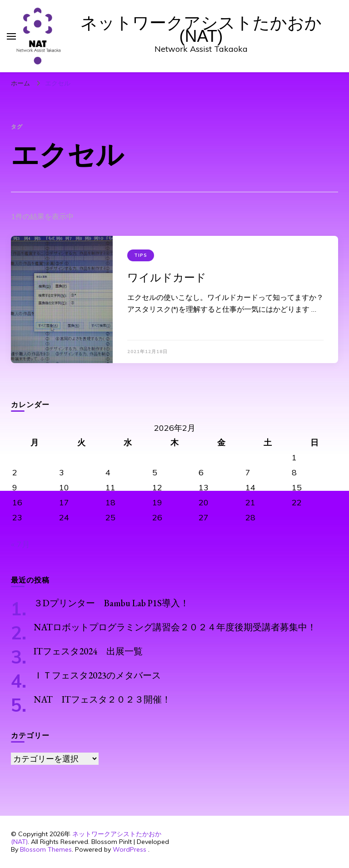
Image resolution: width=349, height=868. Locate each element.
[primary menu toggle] (11, 36)
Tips (141, 255)
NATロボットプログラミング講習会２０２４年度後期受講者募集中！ (175, 627)
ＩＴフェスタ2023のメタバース (97, 675)
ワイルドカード (167, 277)
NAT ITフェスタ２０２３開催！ (102, 699)
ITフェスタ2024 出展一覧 (88, 651)
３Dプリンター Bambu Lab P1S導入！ (111, 603)
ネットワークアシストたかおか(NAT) (201, 30)
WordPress (130, 849)
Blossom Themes (46, 849)
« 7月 (20, 544)
